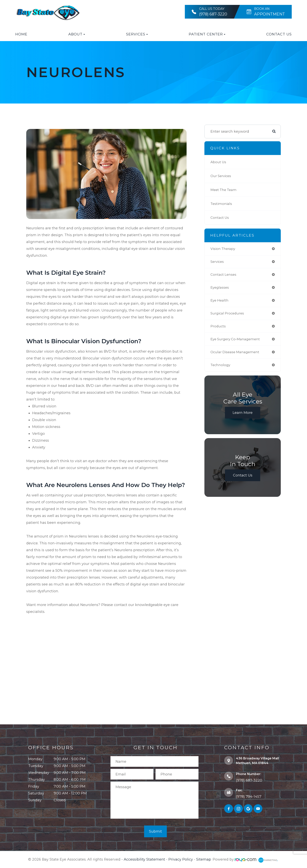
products (218, 329)
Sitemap (204, 859)
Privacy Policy (181, 859)
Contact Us (279, 34)
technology (221, 369)
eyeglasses (220, 289)
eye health (220, 302)
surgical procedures (228, 315)
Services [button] (137, 34)
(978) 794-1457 (249, 797)
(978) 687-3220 (249, 780)
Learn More (243, 417)
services (218, 262)
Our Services (222, 176)
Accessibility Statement (144, 859)
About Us (219, 162)
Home (21, 34)
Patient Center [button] (207, 34)
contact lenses (224, 276)
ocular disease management (236, 355)
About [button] (77, 34)
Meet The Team (224, 190)
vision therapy (224, 249)
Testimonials (222, 204)
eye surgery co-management (237, 342)
